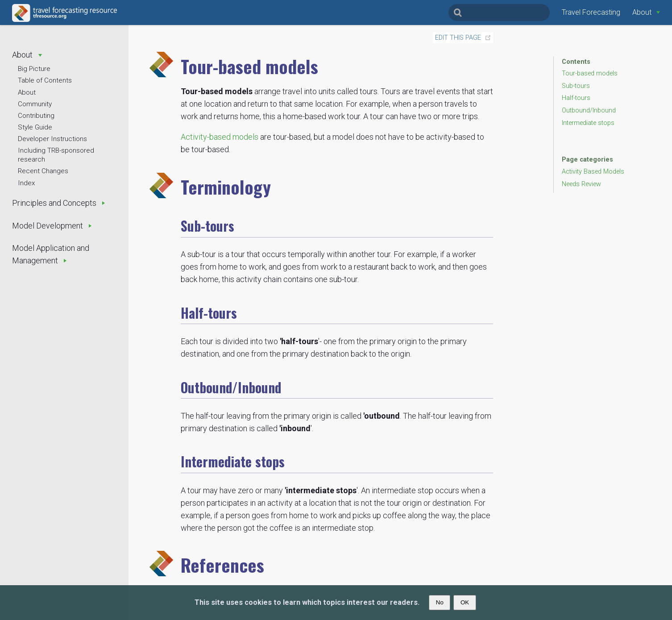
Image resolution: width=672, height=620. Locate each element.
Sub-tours (576, 86)
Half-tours (576, 98)
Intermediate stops (588, 123)
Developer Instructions (52, 139)
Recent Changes (43, 171)
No (440, 602)
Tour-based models (590, 73)
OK (465, 602)
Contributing (36, 116)
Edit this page (458, 38)
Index (26, 183)
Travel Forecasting (591, 12)
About (27, 92)
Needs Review (581, 184)
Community (35, 104)
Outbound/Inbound (589, 110)
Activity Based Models (593, 172)
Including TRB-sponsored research (56, 155)
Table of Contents (45, 80)
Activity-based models (220, 137)
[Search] (499, 12)
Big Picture (34, 69)
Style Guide (35, 127)
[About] (646, 12)
